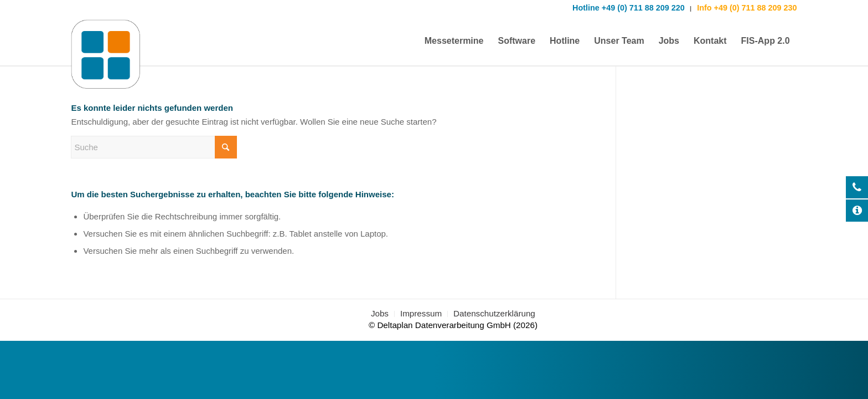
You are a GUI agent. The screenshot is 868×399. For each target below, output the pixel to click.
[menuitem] (454, 41)
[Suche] (154, 147)
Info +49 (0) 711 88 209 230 (746, 8)
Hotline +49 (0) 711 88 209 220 (629, 8)
